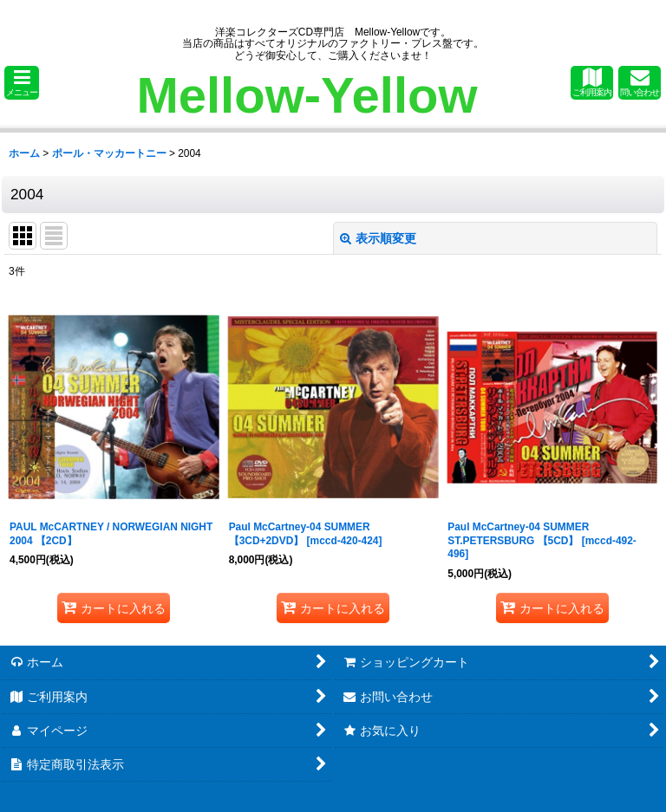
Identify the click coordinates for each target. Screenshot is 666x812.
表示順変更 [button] (378, 238)
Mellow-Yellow (307, 95)
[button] (22, 83)
